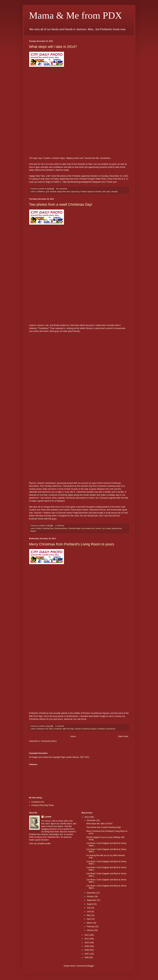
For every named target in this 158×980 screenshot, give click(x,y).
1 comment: (60, 525)
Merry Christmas (56, 729)
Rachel (33, 531)
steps (108, 192)
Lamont (98, 528)
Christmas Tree (42, 729)
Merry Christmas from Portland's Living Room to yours (72, 544)
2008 (87, 950)
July (89, 908)
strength (114, 192)
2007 (87, 954)
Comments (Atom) (49, 741)
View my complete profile (40, 844)
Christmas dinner (61, 528)
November (91, 893)
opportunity (75, 192)
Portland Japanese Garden (91, 192)
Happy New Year (64, 192)
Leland (109, 528)
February (91, 927)
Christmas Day (47, 528)
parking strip (117, 528)
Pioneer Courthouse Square (86, 729)
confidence (41, 192)
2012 (87, 935)
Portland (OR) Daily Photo (43, 805)
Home (73, 736)
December (91, 820)
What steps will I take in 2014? (53, 47)
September (92, 900)
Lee (104, 528)
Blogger (91, 966)
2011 (87, 939)
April (89, 919)
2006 (87, 958)
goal (47, 192)
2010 (87, 943)
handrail (53, 192)
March (90, 923)
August (90, 904)
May (89, 915)
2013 (87, 817)
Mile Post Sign (68, 729)
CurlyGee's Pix (38, 802)
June (89, 912)
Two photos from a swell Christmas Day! (61, 204)
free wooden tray (88, 528)
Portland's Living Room (106, 729)
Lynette (48, 817)
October (90, 897)
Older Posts (123, 736)
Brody (39, 528)
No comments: (62, 189)
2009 (87, 946)
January (90, 930)
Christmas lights (74, 528)
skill (104, 192)
